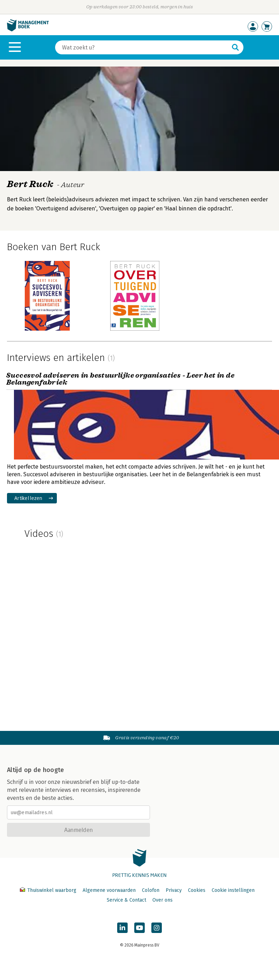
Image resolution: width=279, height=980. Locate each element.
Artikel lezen (28, 498)
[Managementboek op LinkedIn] (122, 928)
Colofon (151, 890)
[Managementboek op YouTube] (139, 928)
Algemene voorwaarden (109, 890)
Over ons (163, 900)
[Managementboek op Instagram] (157, 928)
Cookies (197, 890)
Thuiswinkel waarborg (49, 890)
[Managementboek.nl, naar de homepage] (28, 30)
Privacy (174, 890)
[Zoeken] (142, 47)
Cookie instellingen (233, 890)
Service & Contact (126, 900)
